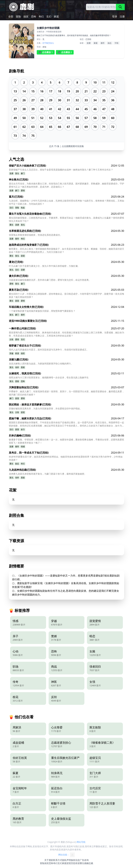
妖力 (23, 429)
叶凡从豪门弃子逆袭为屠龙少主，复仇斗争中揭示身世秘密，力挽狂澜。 (44, 266)
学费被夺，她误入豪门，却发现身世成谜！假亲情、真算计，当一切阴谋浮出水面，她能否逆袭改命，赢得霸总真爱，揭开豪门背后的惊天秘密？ (66, 393)
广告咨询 (84, 860)
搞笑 (26, 16)
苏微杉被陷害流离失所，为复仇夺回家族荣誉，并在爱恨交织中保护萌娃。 (45, 408)
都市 (103, 43)
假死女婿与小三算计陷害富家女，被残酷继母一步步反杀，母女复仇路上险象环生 (49, 377)
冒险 (18, 16)
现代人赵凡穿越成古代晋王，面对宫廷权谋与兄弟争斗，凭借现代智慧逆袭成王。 (49, 350)
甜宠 (23, 256)
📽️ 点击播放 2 (65, 52)
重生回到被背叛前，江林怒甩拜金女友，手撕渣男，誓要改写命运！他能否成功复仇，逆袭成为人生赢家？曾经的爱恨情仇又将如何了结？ (66, 219)
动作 (17, 367)
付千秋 (45, 43)
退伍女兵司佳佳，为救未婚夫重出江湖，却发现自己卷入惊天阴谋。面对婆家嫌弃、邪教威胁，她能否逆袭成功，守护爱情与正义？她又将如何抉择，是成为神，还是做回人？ (66, 185)
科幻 (23, 464)
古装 (11, 339)
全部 (11, 16)
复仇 (17, 173)
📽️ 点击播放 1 (46, 52)
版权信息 (75, 860)
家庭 (56, 16)
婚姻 (86, 863)
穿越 (11, 353)
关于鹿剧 (49, 860)
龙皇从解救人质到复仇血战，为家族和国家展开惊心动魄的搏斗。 (41, 364)
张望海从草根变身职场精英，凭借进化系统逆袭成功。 (35, 235)
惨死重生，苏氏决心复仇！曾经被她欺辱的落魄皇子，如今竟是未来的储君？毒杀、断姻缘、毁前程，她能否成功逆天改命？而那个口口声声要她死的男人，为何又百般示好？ (66, 250)
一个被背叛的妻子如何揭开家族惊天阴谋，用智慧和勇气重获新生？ (42, 311)
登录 (115, 16)
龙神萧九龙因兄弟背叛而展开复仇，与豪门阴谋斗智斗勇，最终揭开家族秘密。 (48, 474)
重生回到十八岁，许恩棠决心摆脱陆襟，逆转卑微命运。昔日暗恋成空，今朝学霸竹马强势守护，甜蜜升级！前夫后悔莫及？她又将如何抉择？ (66, 295)
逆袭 (89, 43)
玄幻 (49, 16)
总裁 (91, 863)
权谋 (17, 353)
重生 (11, 225)
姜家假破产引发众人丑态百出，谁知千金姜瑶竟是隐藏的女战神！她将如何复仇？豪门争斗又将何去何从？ (61, 170)
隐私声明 (66, 860)
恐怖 (34, 16)
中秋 (117, 43)
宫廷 (73, 863)
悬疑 (23, 367)
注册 (122, 16)
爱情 (23, 191)
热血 (23, 208)
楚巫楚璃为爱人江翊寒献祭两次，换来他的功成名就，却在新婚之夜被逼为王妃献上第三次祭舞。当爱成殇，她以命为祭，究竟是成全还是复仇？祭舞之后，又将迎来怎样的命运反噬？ (66, 334)
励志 (110, 43)
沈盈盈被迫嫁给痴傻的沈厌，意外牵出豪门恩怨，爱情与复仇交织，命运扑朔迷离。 (50, 280)
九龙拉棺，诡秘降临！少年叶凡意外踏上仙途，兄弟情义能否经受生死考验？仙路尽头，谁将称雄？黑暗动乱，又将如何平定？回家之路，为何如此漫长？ (66, 202)
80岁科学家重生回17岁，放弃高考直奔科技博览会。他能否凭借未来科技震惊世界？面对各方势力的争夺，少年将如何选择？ (66, 458)
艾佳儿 (51, 43)
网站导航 (81, 842)
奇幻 (41, 16)
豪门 (23, 173)
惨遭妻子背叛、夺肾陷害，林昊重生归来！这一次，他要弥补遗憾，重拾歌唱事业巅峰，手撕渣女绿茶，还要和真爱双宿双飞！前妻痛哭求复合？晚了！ (66, 441)
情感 (23, 447)
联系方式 (58, 860)
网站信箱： (66, 855)
